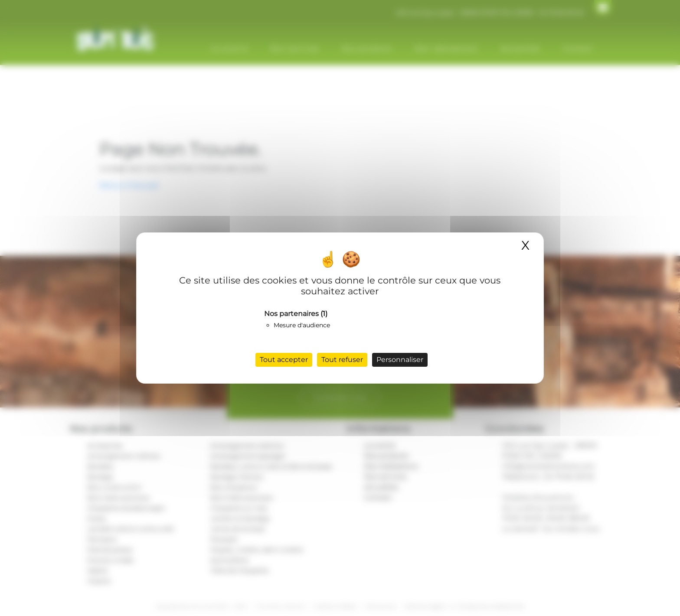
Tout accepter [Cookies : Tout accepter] (284, 360)
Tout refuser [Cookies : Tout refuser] (342, 360)
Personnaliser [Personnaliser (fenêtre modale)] (400, 360)
